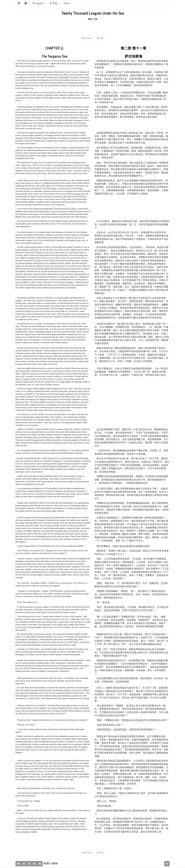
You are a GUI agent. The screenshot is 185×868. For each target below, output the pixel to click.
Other (67, 3)
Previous (87, 38)
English (39, 3)
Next (100, 38)
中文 (54, 3)
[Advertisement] (93, 26)
